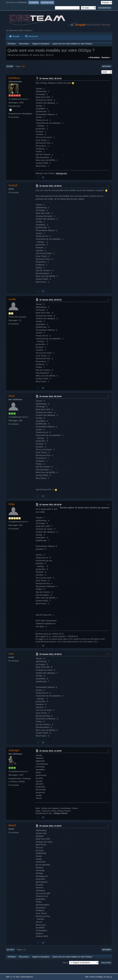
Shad (11, 396)
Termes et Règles (96, 977)
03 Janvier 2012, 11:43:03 (50, 751)
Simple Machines (27, 977)
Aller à (65, 963)
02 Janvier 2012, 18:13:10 (50, 79)
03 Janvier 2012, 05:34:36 (50, 505)
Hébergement (61, 173)
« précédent (94, 57)
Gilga (12, 504)
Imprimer (107, 66)
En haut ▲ (108, 977)
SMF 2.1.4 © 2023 (13, 977)
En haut (10, 950)
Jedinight (14, 750)
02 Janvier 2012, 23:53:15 (50, 300)
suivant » (106, 57)
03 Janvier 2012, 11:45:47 (50, 826)
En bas (10, 66)
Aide (87, 977)
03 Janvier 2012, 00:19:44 (50, 396)
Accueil (14, 36)
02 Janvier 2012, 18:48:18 (50, 186)
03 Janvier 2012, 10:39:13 (50, 654)
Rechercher (32, 36)
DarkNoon (14, 78)
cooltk (12, 299)
